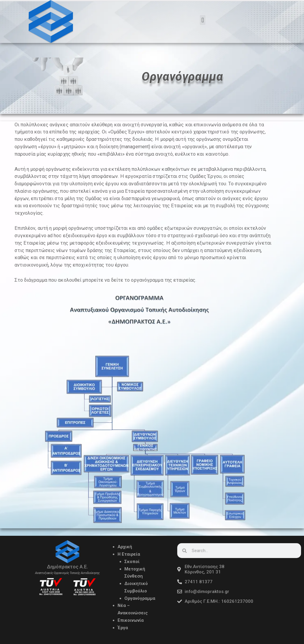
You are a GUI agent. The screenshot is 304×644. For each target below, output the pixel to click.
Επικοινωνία (131, 619)
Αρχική (125, 546)
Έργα (123, 626)
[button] (203, 20)
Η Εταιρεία (129, 553)
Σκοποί (132, 560)
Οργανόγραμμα (140, 597)
